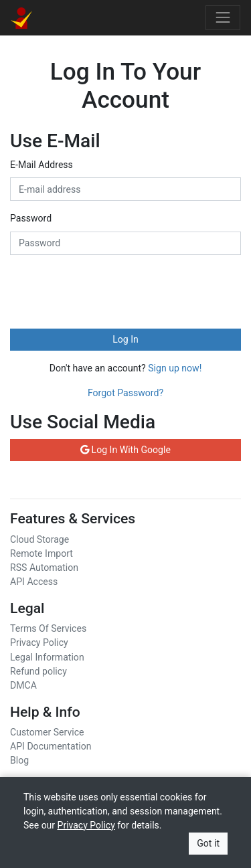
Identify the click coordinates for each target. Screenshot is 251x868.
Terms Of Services (48, 628)
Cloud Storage (39, 539)
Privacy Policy (39, 642)
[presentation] (112, 292)
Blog (19, 760)
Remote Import (41, 553)
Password (31, 218)
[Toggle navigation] (223, 17)
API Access (34, 582)
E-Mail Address (41, 165)
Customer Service (47, 732)
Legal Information (47, 657)
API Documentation (51, 746)
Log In (125, 339)
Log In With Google (125, 450)
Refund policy (38, 671)
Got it (208, 843)
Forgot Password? (125, 393)
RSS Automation (44, 568)
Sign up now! (175, 368)
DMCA (23, 685)
